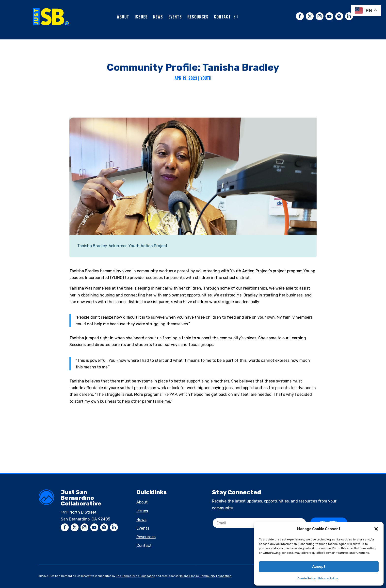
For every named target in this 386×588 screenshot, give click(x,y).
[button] (376, 529)
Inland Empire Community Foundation (206, 576)
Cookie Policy (307, 578)
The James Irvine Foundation (136, 576)
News (158, 17)
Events (175, 17)
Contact (222, 17)
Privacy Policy (328, 578)
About (123, 17)
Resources (198, 17)
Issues (141, 17)
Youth (206, 78)
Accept (319, 567)
